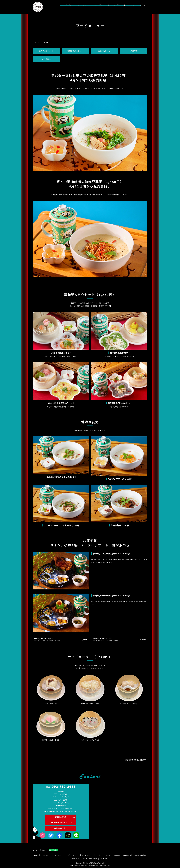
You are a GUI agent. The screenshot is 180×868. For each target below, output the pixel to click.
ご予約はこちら (61, 817)
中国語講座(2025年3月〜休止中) (135, 855)
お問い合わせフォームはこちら (61, 823)
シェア (35, 850)
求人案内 (75, 858)
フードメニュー (116, 9)
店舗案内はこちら (61, 828)
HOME (34, 42)
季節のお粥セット (46, 51)
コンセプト (68, 9)
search (147, 7)
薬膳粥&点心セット (75, 51)
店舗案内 (132, 9)
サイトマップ (104, 858)
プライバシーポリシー (89, 858)
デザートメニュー (100, 9)
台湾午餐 (134, 51)
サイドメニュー (46, 59)
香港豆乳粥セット (105, 51)
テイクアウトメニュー (104, 855)
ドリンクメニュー (84, 9)
